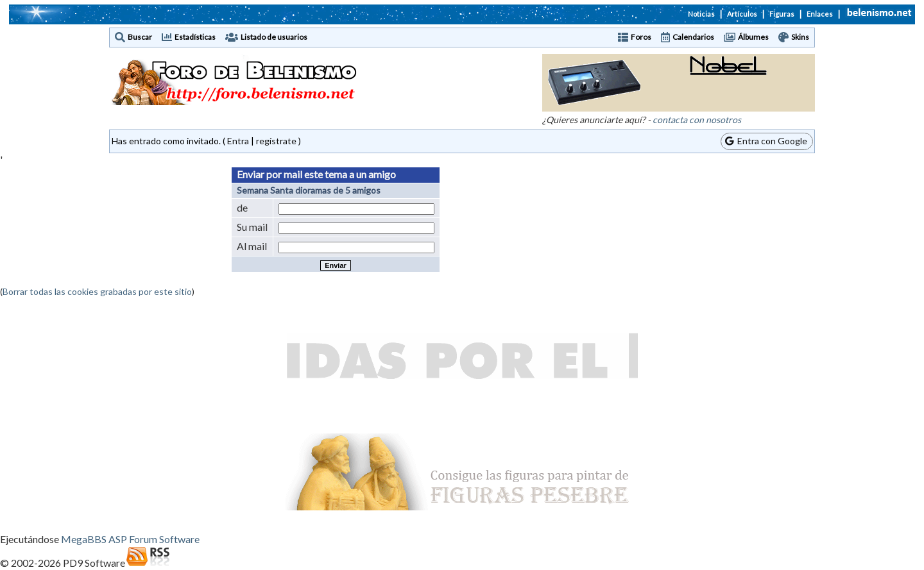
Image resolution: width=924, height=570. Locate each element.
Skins (800, 37)
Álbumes (753, 37)
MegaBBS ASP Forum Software (130, 539)
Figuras (782, 14)
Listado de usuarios (274, 37)
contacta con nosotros (697, 120)
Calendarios (693, 37)
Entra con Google (766, 141)
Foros (641, 37)
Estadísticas (195, 37)
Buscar (140, 37)
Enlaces (820, 14)
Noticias (701, 14)
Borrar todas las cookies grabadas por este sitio (97, 291)
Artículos (742, 14)
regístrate (276, 141)
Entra (238, 141)
